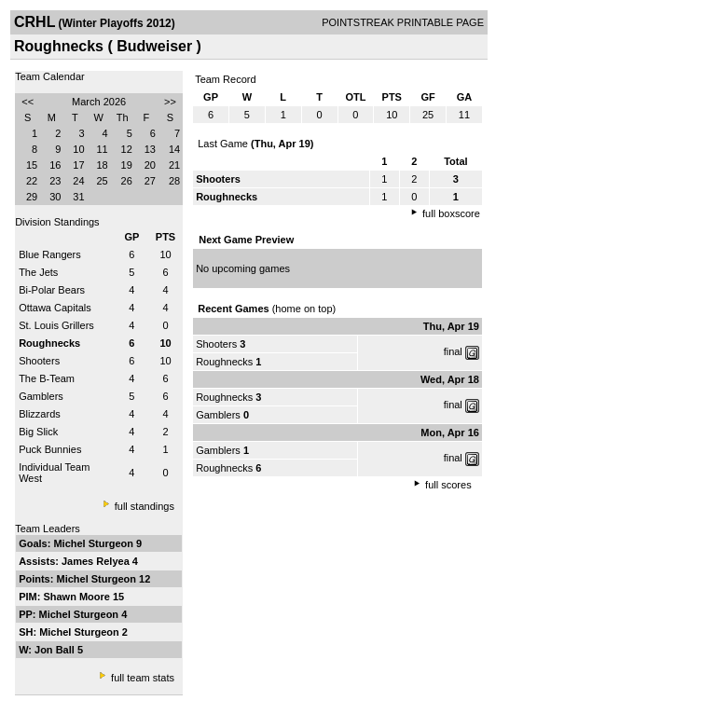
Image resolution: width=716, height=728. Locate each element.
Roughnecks (224, 362)
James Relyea (97, 561)
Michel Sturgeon (95, 543)
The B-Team (47, 378)
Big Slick (38, 432)
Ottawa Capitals (55, 308)
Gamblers (41, 396)
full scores (448, 485)
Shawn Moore (78, 597)
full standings (145, 506)
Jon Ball (56, 650)
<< (28, 102)
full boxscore (451, 213)
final (453, 351)
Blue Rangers (50, 254)
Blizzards (40, 414)
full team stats (143, 678)
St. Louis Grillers (56, 325)
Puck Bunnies (50, 449)
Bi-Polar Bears (52, 290)
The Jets (38, 272)
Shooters (39, 361)
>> (170, 102)
